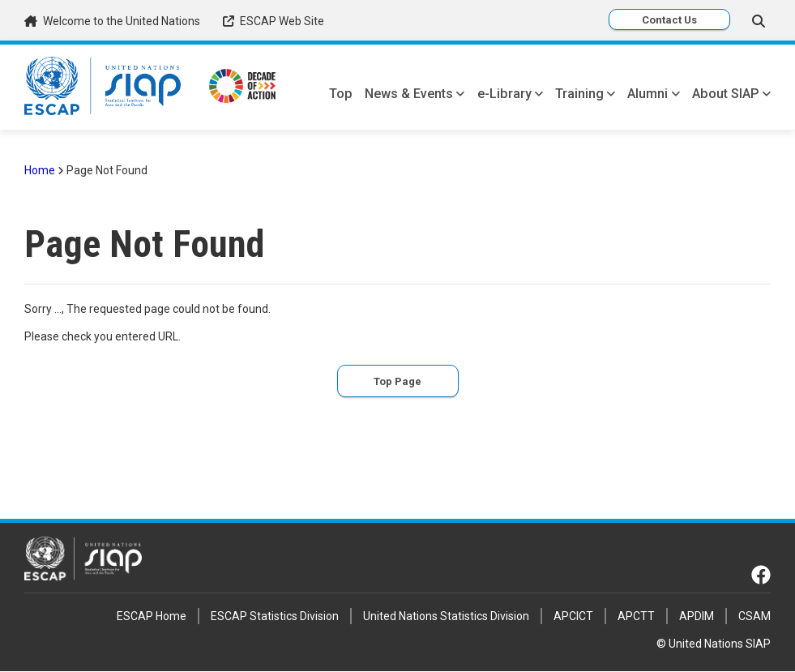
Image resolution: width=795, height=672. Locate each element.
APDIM (697, 616)
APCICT (573, 616)
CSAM (754, 616)
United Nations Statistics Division (446, 616)
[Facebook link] (761, 575)
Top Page (397, 381)
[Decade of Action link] (242, 88)
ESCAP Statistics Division (275, 616)
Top (341, 94)
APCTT (636, 616)
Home (40, 170)
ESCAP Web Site (282, 21)
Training (579, 94)
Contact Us (669, 20)
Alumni (648, 94)
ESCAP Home (152, 616)
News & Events (409, 94)
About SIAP (726, 94)
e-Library (504, 94)
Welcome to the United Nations (122, 21)
